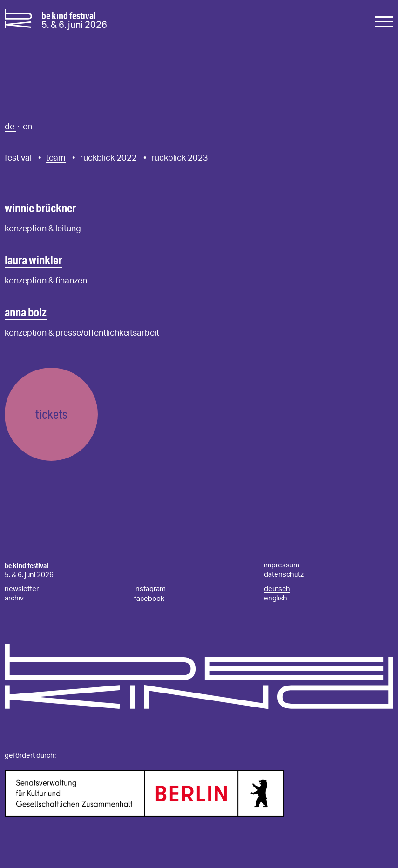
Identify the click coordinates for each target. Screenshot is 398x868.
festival (18, 158)
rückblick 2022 (108, 158)
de (10, 127)
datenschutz (284, 575)
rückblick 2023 (180, 158)
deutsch (277, 589)
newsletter (22, 589)
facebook (149, 599)
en (27, 127)
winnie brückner (40, 208)
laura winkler (33, 260)
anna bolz (26, 312)
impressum (282, 565)
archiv (14, 598)
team (56, 158)
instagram (150, 589)
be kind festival (27, 565)
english (276, 598)
